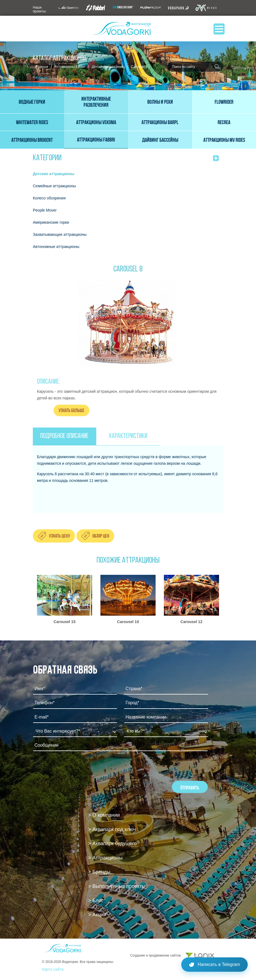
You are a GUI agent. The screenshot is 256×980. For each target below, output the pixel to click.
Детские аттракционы (108, 67)
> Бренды (99, 872)
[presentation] (75, 770)
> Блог (96, 901)
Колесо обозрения (49, 198)
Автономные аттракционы (56, 247)
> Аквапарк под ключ (112, 829)
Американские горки (51, 222)
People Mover (45, 210)
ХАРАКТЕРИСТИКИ (128, 436)
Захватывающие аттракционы (60, 234)
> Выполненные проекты (117, 886)
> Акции (97, 915)
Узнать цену (59, 536)
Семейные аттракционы (54, 186)
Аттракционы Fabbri (70, 67)
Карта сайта (53, 969)
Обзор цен (101, 536)
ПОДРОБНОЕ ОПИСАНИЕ (64, 436)
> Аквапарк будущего (113, 843)
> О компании (104, 815)
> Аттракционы (106, 858)
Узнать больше (71, 410)
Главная (42, 67)
